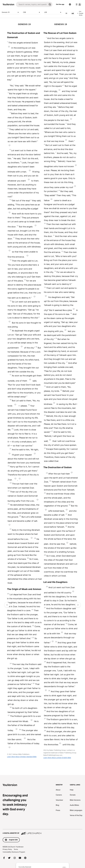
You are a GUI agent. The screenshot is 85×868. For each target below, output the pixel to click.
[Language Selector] (70, 4)
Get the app (60, 4)
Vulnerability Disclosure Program (14, 852)
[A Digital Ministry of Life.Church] (42, 832)
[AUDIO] (66, 13)
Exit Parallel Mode (80, 13)
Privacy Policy (7, 849)
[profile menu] (78, 4)
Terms (16, 849)
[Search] (32, 4)
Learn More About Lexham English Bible (57, 758)
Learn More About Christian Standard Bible (22, 757)
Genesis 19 (11, 12)
